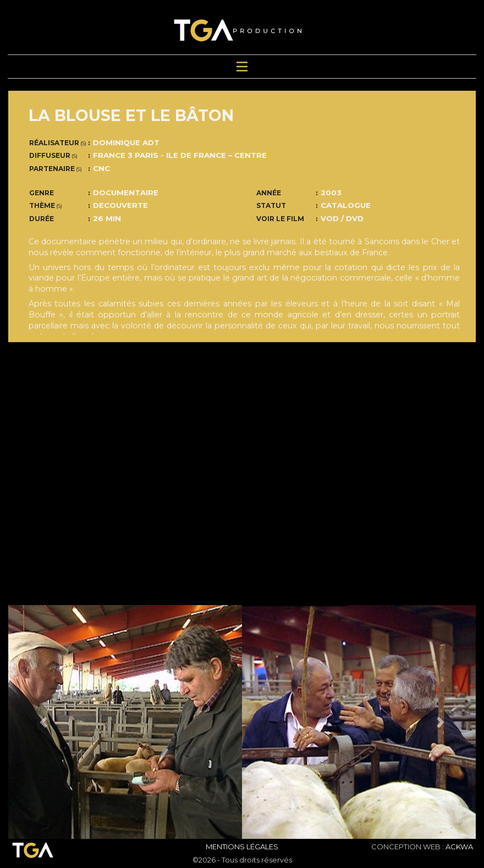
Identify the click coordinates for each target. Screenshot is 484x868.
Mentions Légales (242, 847)
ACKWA (459, 847)
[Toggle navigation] (242, 67)
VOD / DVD (342, 218)
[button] (43, 722)
